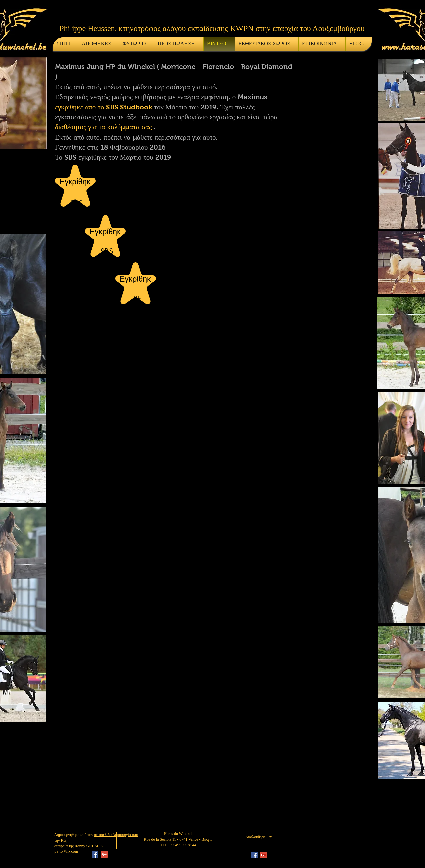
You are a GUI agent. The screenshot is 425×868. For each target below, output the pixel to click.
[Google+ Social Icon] (104, 854)
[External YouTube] (131, 706)
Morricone (178, 67)
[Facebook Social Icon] (95, 854)
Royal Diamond (267, 67)
